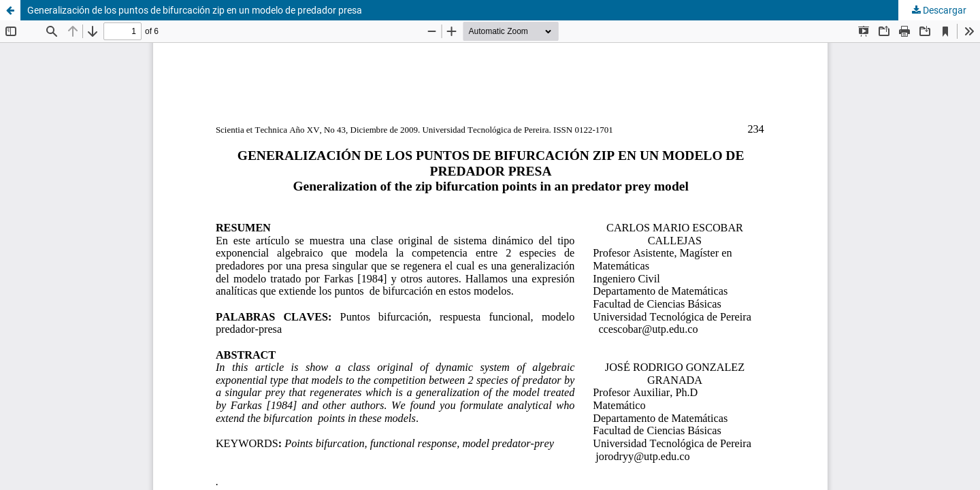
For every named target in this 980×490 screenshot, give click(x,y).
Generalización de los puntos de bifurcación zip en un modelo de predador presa (195, 10)
